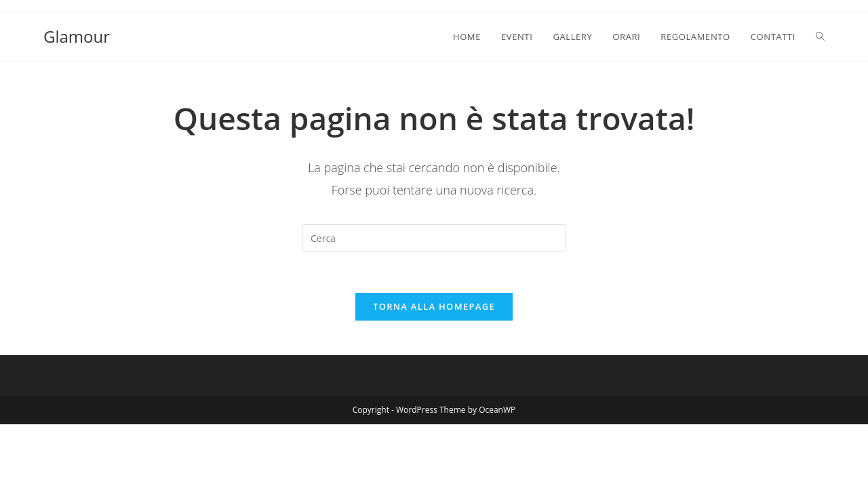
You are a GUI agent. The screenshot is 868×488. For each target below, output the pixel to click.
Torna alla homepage (434, 306)
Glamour (77, 36)
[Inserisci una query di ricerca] (434, 238)
